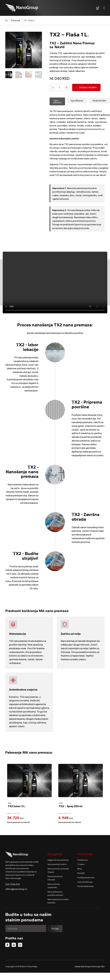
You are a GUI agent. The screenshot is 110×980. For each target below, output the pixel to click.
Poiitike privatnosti (86, 877)
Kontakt (81, 873)
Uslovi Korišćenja (85, 882)
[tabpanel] (80, 143)
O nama (81, 864)
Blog (79, 869)
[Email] (26, 928)
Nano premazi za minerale (55, 878)
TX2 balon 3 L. (17, 806)
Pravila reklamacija (86, 886)
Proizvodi (15, 20)
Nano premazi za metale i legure (58, 870)
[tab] (57, 101)
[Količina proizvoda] (60, 88)
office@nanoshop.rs (16, 889)
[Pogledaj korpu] (98, 8)
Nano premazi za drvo (57, 864)
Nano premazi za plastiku (54, 886)
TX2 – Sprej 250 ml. (71, 806)
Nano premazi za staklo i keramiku (58, 901)
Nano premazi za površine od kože (55, 893)
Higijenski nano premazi (58, 860)
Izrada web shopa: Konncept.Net (90, 966)
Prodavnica (82, 860)
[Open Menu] (104, 8)
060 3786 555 (13, 884)
